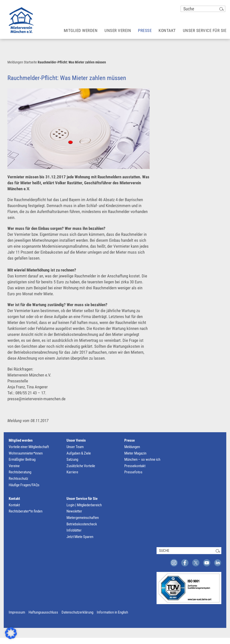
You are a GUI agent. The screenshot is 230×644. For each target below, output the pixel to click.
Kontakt (14, 499)
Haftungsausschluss (43, 612)
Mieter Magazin (135, 453)
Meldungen (15, 62)
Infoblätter (74, 530)
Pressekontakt (135, 466)
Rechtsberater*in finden (26, 511)
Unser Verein (76, 440)
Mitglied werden (21, 440)
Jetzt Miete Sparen (80, 537)
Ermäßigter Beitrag (22, 459)
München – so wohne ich (142, 459)
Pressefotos (133, 472)
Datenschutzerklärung (77, 612)
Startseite (30, 62)
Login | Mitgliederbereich (84, 505)
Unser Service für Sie (82, 499)
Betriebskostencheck (82, 524)
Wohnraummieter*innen (26, 453)
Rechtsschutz (18, 479)
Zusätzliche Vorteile (81, 466)
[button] (11, 633)
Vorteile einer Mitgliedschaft (29, 447)
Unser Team (75, 447)
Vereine (14, 466)
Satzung (72, 459)
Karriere (72, 472)
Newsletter (74, 511)
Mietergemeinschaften (83, 518)
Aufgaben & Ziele (79, 453)
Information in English (112, 612)
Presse (130, 440)
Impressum (17, 612)
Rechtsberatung (20, 472)
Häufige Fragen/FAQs (24, 485)
